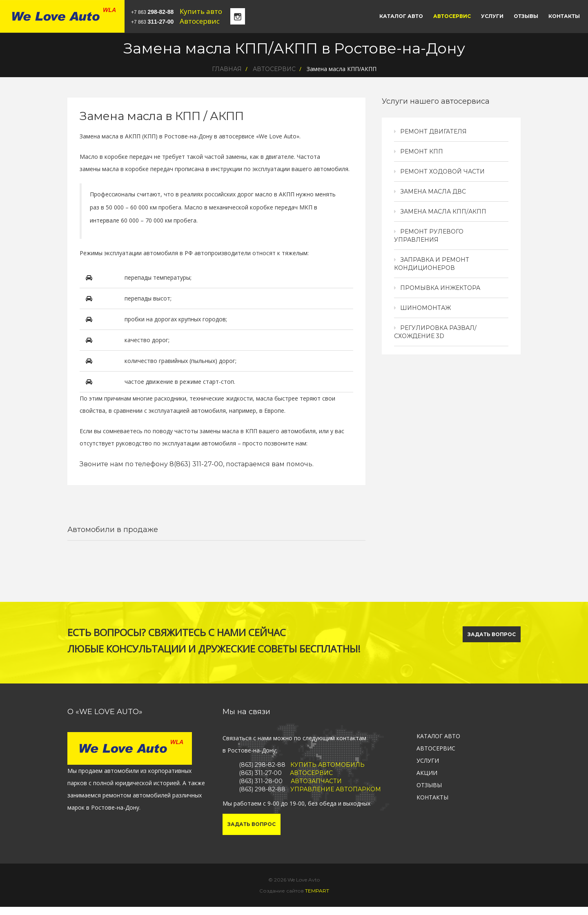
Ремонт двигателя (433, 131)
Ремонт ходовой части (442, 171)
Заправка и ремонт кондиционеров (432, 264)
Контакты (564, 16)
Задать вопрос (252, 824)
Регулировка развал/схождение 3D (435, 332)
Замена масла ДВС (433, 191)
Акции (427, 773)
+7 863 (152, 12)
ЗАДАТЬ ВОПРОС (492, 634)
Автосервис (452, 16)
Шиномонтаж (425, 308)
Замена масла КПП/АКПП (443, 211)
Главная (227, 69)
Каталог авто (401, 16)
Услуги (492, 16)
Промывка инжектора (440, 288)
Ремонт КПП (422, 151)
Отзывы (526, 16)
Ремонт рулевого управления (429, 236)
